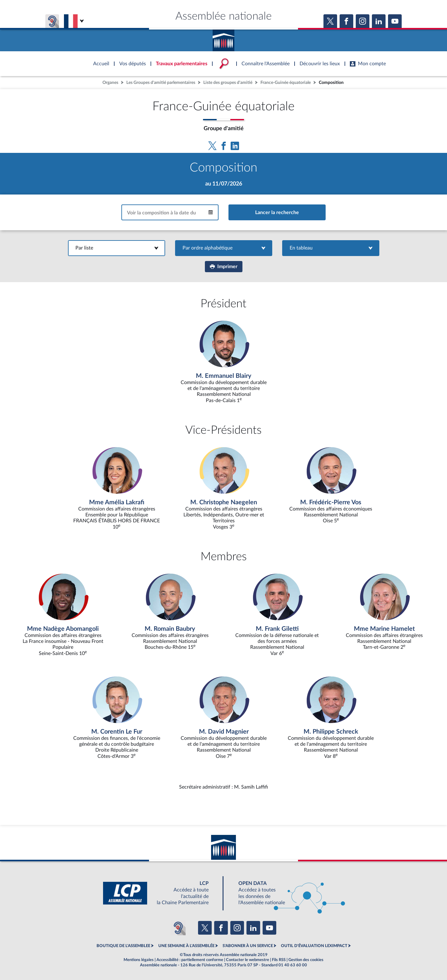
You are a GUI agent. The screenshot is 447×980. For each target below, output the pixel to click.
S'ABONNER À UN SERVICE (248, 946)
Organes (110, 82)
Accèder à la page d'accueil (223, 38)
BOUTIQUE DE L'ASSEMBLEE (123, 946)
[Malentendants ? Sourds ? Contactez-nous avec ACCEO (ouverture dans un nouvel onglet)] (178, 928)
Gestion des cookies (306, 960)
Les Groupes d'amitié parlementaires (161, 82)
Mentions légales (139, 960)
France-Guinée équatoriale (286, 82)
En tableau (331, 248)
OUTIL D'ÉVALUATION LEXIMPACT (314, 946)
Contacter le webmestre (248, 960)
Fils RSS (279, 960)
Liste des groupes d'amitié (228, 82)
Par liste (117, 248)
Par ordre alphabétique (224, 248)
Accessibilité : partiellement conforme (190, 960)
